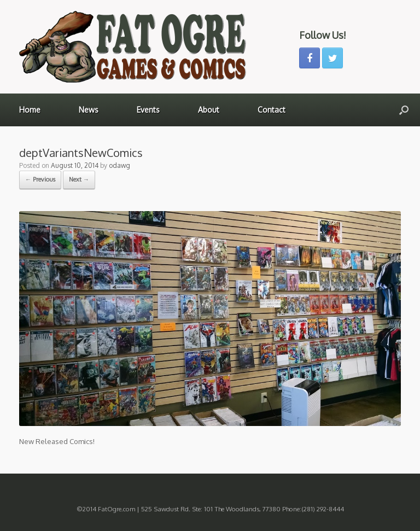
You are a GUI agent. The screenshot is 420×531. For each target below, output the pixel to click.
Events (148, 110)
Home (30, 110)
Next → (79, 179)
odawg (119, 165)
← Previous (40, 179)
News (89, 110)
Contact (272, 110)
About (209, 110)
